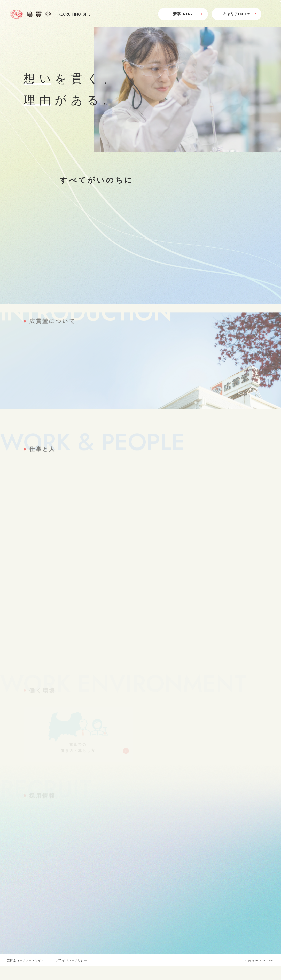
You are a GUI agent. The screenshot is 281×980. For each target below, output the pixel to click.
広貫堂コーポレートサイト (25, 960)
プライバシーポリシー (71, 960)
